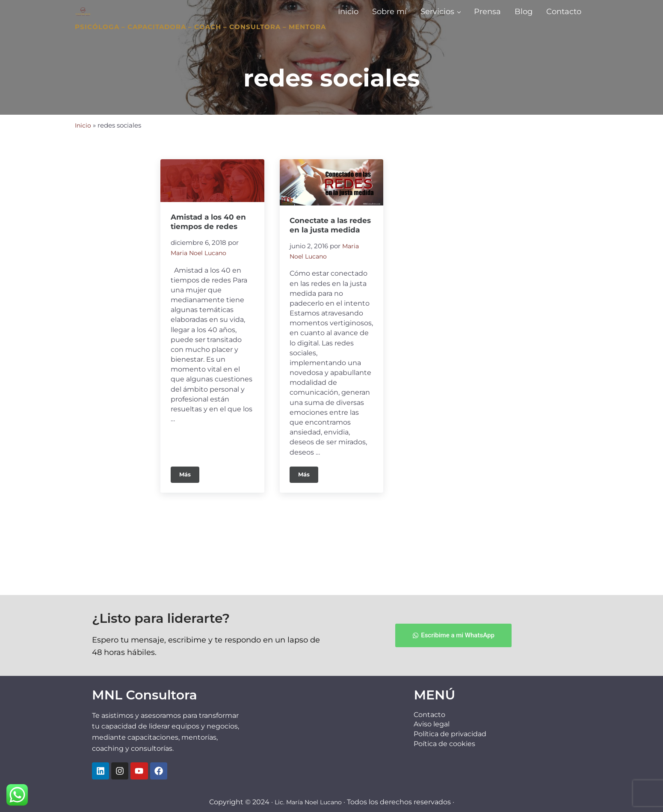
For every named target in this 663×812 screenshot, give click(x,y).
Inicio (83, 171)
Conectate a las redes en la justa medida (323, 277)
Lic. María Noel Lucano (308, 802)
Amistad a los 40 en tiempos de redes (210, 268)
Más (189, 532)
